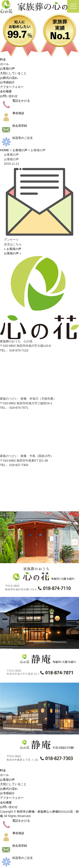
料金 (3, 59)
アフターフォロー (12, 87)
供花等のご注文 (16, 138)
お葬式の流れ (9, 78)
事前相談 (12, 113)
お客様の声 (7, 69)
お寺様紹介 (7, 82)
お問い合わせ (9, 96)
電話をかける (15, 101)
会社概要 (6, 91)
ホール (4, 64)
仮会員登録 (13, 126)
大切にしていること (13, 73)
